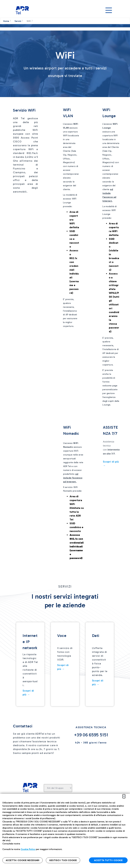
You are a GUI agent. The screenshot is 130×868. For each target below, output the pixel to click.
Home (6, 21)
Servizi (18, 21)
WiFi (29, 21)
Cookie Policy (28, 849)
